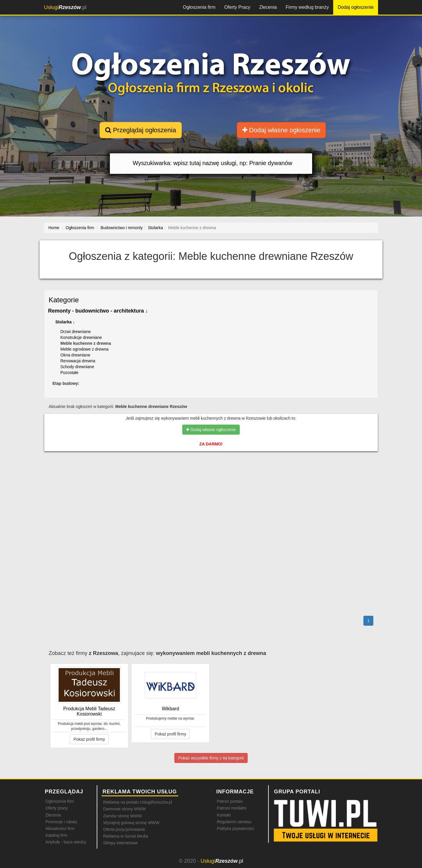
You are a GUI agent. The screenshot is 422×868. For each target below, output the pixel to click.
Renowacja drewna (78, 361)
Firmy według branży (307, 7)
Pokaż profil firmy (89, 739)
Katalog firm (56, 835)
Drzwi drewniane (75, 332)
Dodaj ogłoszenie (356, 7)
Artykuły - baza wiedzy (66, 842)
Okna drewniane (75, 355)
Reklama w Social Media (126, 836)
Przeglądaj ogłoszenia (141, 130)
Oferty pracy (57, 808)
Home (54, 228)
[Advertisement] (211, 481)
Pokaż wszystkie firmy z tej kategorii (211, 758)
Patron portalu (230, 801)
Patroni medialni (232, 808)
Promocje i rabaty (61, 822)
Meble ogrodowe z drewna (84, 349)
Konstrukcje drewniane (81, 337)
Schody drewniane (77, 367)
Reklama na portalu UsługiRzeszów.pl (138, 802)
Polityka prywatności (235, 828)
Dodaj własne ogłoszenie (281, 130)
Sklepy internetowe (120, 843)
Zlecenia (268, 7)
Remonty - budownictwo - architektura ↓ (98, 311)
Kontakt (224, 815)
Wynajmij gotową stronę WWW (131, 823)
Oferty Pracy (237, 7)
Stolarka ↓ (65, 322)
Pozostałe (69, 373)
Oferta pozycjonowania (124, 829)
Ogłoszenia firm (199, 7)
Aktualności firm (60, 828)
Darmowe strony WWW (124, 809)
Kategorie (64, 300)
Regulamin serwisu (234, 822)
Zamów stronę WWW (122, 816)
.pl (65, 7)
